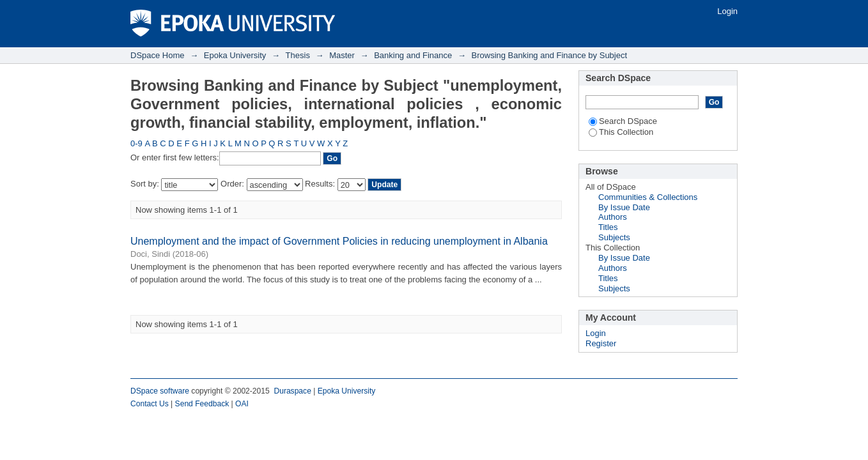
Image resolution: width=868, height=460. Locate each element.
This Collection (621, 132)
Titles (608, 227)
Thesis (298, 55)
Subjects (614, 237)
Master (342, 55)
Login (727, 11)
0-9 (136, 143)
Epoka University (235, 55)
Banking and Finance (413, 55)
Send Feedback (202, 404)
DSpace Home (158, 55)
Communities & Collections (648, 197)
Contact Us (150, 404)
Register (601, 343)
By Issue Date (624, 207)
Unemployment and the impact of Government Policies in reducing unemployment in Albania (339, 241)
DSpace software (160, 391)
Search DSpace (623, 121)
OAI (242, 404)
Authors (613, 217)
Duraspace (292, 391)
